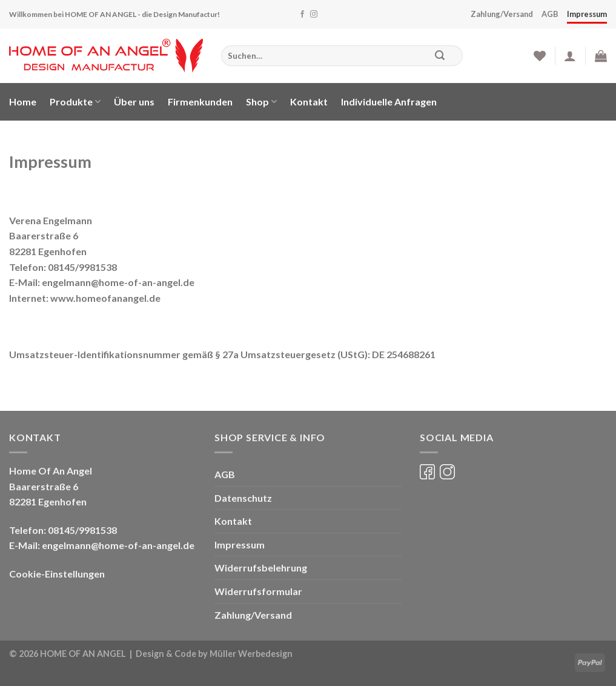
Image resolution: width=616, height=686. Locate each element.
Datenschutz (243, 498)
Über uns (134, 102)
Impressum (587, 14)
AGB (550, 14)
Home (23, 102)
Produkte (75, 102)
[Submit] (439, 56)
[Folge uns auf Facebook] (302, 15)
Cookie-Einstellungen (57, 574)
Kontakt (309, 102)
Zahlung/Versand (502, 14)
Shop (261, 102)
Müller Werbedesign (251, 654)
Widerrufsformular (258, 591)
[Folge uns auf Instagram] (314, 15)
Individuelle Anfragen (389, 102)
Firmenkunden (200, 102)
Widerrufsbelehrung (261, 568)
